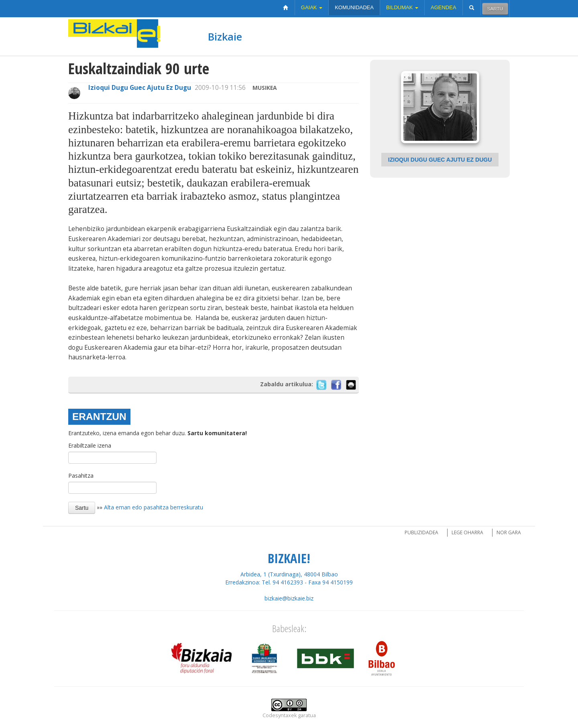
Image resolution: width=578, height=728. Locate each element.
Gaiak (312, 7)
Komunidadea (354, 7)
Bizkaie (225, 37)
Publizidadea (421, 532)
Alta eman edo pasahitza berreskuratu (154, 507)
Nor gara (509, 532)
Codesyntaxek (280, 715)
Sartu (495, 9)
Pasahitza (81, 476)
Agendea (444, 7)
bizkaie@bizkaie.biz (289, 598)
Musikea (265, 88)
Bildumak (402, 7)
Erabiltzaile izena (90, 445)
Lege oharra (467, 532)
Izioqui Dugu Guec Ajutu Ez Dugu (140, 88)
